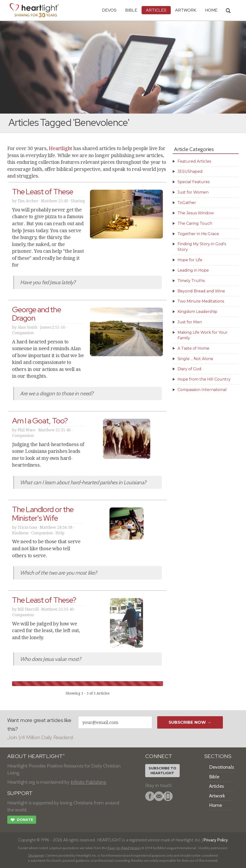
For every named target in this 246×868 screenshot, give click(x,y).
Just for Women (193, 192)
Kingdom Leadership (197, 312)
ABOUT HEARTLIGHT (36, 756)
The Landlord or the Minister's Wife (43, 514)
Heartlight (60, 148)
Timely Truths (191, 281)
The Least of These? (44, 600)
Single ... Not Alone (195, 359)
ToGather (187, 203)
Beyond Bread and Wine (201, 291)
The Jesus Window (196, 213)
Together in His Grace (198, 234)
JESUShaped (190, 171)
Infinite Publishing (88, 782)
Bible (131, 10)
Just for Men (190, 322)
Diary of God (189, 369)
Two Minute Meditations (201, 301)
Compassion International (202, 390)
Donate (22, 820)
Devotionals (222, 767)
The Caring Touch (195, 223)
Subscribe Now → (190, 722)
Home (215, 805)
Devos (109, 10)
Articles (156, 10)
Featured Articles (194, 161)
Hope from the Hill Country (204, 379)
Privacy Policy (216, 840)
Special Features (194, 182)
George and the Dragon (37, 314)
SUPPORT (20, 793)
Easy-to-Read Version (124, 848)
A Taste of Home (193, 348)
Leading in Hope (193, 270)
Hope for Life (190, 260)
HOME (211, 10)
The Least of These (43, 192)
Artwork (186, 10)
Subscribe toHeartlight (162, 771)
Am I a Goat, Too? (40, 421)
